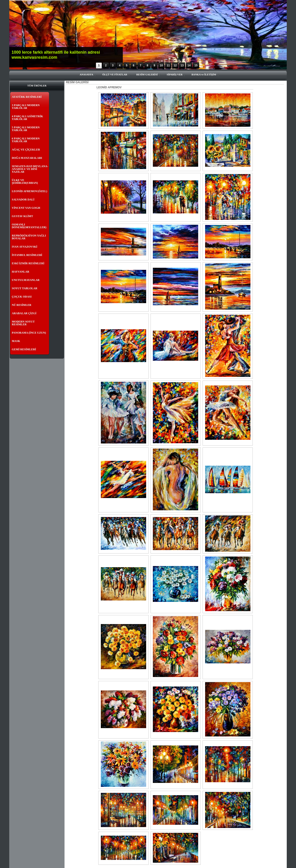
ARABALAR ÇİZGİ (24, 313)
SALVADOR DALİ (23, 200)
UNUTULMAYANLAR (26, 280)
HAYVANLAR (20, 272)
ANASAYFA (86, 74)
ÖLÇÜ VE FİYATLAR (115, 74)
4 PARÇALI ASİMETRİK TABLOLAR (27, 118)
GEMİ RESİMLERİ (24, 349)
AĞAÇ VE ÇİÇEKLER (26, 150)
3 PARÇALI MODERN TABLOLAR (26, 107)
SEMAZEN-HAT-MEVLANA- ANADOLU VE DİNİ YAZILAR (30, 169)
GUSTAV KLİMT (22, 216)
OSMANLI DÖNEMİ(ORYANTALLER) (29, 226)
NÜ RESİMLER (22, 305)
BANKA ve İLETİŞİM (204, 74)
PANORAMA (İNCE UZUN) (29, 333)
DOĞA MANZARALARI (27, 158)
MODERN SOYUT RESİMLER (23, 323)
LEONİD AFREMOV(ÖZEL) (29, 191)
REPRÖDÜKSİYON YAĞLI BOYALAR (29, 237)
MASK (16, 341)
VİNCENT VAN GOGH (26, 208)
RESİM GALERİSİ (147, 74)
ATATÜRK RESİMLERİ (27, 97)
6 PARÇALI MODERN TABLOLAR (26, 140)
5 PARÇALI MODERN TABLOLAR (26, 129)
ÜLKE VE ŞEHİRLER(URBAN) (25, 182)
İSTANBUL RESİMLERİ (27, 255)
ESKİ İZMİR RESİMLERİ (28, 263)
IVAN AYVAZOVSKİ (25, 247)
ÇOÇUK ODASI (22, 297)
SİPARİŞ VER (175, 74)
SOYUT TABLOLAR (25, 288)
